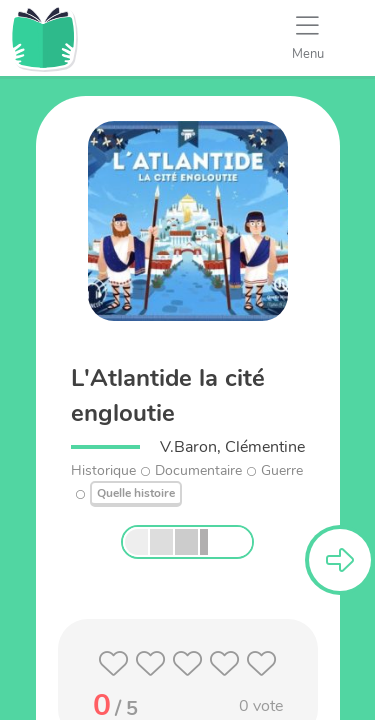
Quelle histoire (136, 493)
